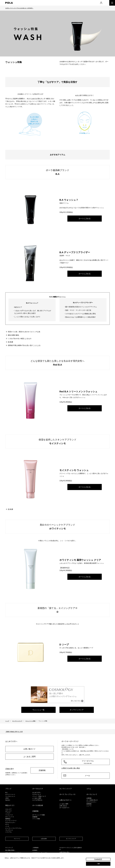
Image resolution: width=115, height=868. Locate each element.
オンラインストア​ (71, 839)
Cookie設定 (98, 859)
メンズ (7, 826)
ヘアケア (8, 813)
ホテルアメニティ (10, 823)
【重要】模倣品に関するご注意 (14, 732)
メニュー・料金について (39, 796)
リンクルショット (10, 796)
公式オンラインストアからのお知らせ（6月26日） (19, 8)
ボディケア (8, 811)
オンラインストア (77, 710)
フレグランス (9, 830)
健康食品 (8, 819)
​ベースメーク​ (9, 815)
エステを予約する (37, 800)
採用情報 (89, 804)
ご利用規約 (35, 848)
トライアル (8, 832)
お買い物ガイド (29, 749)
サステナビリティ (91, 802)
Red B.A (8, 800)
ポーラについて (92, 794)
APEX (7, 798)
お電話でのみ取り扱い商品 (71, 768)
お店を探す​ (44, 839)
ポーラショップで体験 (39, 815)
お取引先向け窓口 (64, 852)
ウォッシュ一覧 (38, 710)
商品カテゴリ (10, 805)
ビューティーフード (11, 821)
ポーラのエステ (38, 789)
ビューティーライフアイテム (13, 828)
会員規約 (35, 850)
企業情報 (89, 798)
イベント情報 (36, 819)
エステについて (37, 794)
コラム (89, 789)
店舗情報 (42, 770)
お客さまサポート (66, 800)
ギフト (7, 824)
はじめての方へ (37, 792)
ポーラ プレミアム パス (68, 794)
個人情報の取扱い (10, 850)
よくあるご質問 (29, 757)
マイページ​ (17, 839)
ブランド (8, 789)
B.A (6, 792)
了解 (98, 864)
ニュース (89, 806)
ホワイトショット (10, 794)
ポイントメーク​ (10, 817)
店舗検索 (35, 817)
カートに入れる (85, 219)
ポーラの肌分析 (38, 805)
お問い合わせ (63, 806)
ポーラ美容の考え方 (92, 800)
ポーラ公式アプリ (64, 808)
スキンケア (8, 809)
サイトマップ (9, 848)
